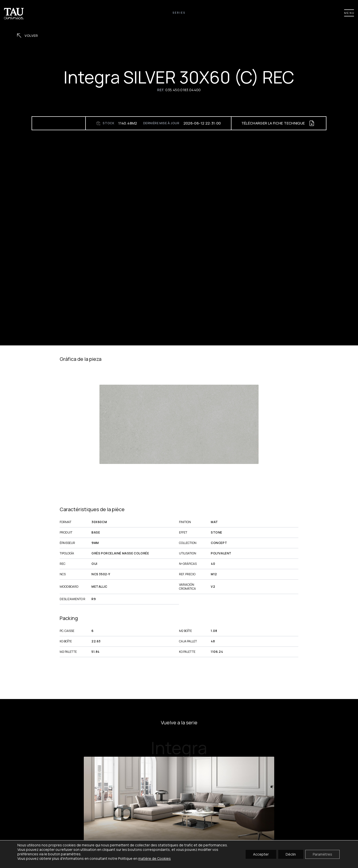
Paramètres (322, 854)
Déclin (291, 854)
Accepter (261, 854)
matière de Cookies (155, 858)
